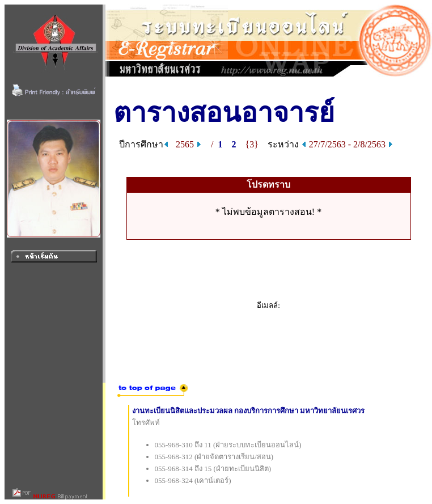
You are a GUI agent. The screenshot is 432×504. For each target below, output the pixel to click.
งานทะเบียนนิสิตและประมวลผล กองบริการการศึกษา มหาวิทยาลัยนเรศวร (249, 411)
